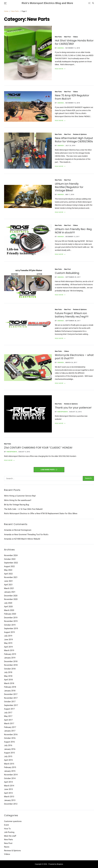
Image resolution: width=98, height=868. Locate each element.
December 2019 (11, 618)
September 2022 (11, 563)
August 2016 (9, 742)
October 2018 (10, 669)
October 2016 (10, 738)
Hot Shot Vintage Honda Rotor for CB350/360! (74, 42)
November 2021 (11, 577)
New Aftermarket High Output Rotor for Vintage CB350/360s (74, 140)
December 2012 (11, 804)
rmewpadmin (63, 412)
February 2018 (10, 687)
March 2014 (9, 786)
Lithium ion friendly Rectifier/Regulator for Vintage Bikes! (69, 187)
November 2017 (11, 698)
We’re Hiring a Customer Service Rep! (20, 496)
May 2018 (8, 676)
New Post (67, 37)
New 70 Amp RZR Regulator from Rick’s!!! (72, 97)
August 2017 (9, 709)
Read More (60, 69)
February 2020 (10, 614)
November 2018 (11, 665)
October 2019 (10, 625)
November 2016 (11, 735)
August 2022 (9, 566)
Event (6, 825)
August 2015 (9, 753)
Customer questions (13, 821)
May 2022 (8, 570)
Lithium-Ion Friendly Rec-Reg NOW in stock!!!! (73, 231)
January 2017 (10, 731)
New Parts (58, 37)
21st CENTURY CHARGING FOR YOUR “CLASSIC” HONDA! (38, 448)
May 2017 (8, 716)
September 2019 (11, 628)
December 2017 (11, 694)
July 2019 (8, 636)
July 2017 (8, 713)
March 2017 (9, 724)
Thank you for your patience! (73, 408)
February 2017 (10, 727)
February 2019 (10, 654)
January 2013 (10, 800)
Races (7, 847)
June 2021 (8, 581)
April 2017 (8, 720)
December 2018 (11, 661)
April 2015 (8, 760)
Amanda (61, 48)
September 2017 (11, 705)
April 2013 (8, 793)
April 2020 (8, 607)
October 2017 (10, 702)
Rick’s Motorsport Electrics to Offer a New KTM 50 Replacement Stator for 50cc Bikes (41, 513)
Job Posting (9, 832)
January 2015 (10, 771)
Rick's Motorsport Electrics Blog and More (47, 3)
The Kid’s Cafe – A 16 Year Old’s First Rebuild (23, 509)
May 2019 (8, 643)
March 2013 (9, 797)
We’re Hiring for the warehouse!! (18, 500)
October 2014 (10, 778)
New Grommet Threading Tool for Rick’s (31, 535)
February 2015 (10, 767)
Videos (75, 37)
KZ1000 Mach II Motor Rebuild (27, 539)
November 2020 (11, 599)
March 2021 (9, 588)
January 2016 (10, 749)
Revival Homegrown (23, 530)
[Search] (93, 3)
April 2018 (8, 680)
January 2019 (10, 658)
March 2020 (9, 610)
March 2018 (9, 683)
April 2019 (8, 647)
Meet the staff (10, 836)
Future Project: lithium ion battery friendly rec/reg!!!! (72, 315)
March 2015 (9, 764)
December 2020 (11, 596)
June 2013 (8, 789)
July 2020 (8, 603)
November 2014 (11, 775)
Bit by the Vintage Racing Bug (17, 505)
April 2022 (8, 574)
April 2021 (8, 585)
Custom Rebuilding (67, 273)
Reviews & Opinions (80, 134)
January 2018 (10, 691)
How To (7, 829)
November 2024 (11, 555)
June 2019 (8, 640)
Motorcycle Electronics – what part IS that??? (74, 357)
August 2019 (9, 632)
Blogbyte (60, 864)
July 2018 (8, 672)
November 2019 (11, 621)
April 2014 (8, 782)
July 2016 (8, 745)
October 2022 (10, 559)
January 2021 (10, 592)
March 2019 (9, 650)
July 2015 (8, 756)
